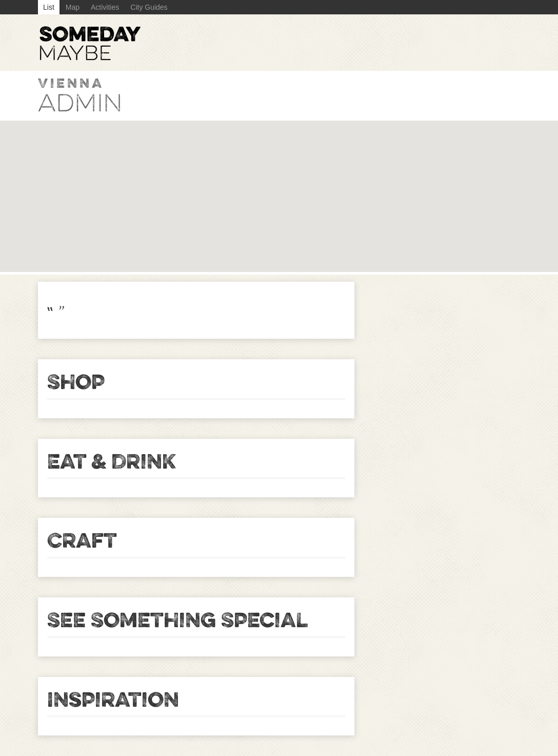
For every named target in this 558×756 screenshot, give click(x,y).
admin (80, 103)
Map (73, 7)
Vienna (71, 83)
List (49, 7)
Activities (105, 7)
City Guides (149, 7)
